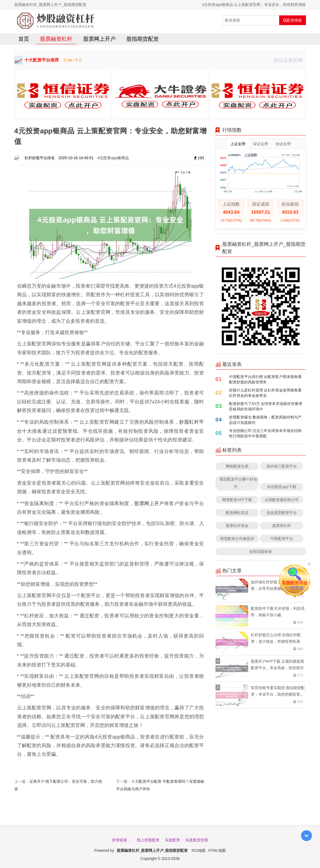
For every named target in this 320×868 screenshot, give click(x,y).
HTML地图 (217, 850)
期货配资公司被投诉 (237, 538)
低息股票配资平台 (282, 513)
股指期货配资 (143, 39)
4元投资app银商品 (113, 158)
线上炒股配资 (148, 840)
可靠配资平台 (282, 538)
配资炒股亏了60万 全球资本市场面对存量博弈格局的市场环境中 (266, 406)
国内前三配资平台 (282, 466)
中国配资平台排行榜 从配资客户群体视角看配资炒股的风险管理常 (265, 379)
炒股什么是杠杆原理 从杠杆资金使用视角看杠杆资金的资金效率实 (265, 393)
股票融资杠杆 (56, 39)
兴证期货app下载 (282, 487)
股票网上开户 (99, 39)
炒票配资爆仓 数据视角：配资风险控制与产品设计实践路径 (265, 420)
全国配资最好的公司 (282, 500)
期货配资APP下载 (237, 500)
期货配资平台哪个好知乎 (238, 483)
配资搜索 (293, 20)
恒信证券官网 (290, 60)
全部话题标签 (261, 551)
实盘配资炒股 (197, 840)
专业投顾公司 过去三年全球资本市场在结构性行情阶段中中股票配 (265, 433)
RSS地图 (198, 850)
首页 (24, 39)
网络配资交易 (237, 466)
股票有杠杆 (282, 525)
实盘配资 (173, 840)
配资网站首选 (237, 513)
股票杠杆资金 (237, 525)
